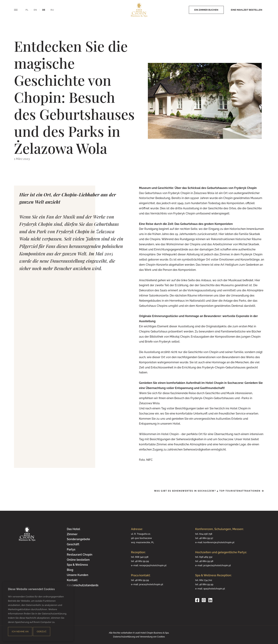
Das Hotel (73, 529)
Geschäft (73, 544)
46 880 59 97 (206, 538)
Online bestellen (78, 560)
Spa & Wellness (77, 565)
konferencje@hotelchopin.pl (219, 542)
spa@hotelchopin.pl (214, 589)
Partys (71, 549)
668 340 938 (142, 557)
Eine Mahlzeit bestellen (247, 10)
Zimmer (72, 534)
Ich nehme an (20, 631)
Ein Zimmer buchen (206, 10)
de (44, 10)
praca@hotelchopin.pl (151, 584)
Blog (70, 570)
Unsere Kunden (78, 575)
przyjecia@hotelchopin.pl (217, 565)
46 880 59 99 (206, 584)
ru (52, 10)
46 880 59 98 (206, 561)
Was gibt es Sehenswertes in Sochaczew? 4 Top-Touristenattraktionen (207, 491)
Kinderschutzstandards (83, 585)
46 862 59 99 (142, 561)
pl (27, 10)
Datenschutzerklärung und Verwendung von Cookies (139, 637)
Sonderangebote (78, 539)
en (35, 10)
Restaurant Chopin (80, 555)
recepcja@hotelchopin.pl (153, 565)
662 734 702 (206, 580)
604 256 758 (206, 534)
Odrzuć (42, 631)
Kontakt (72, 580)
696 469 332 (206, 557)
